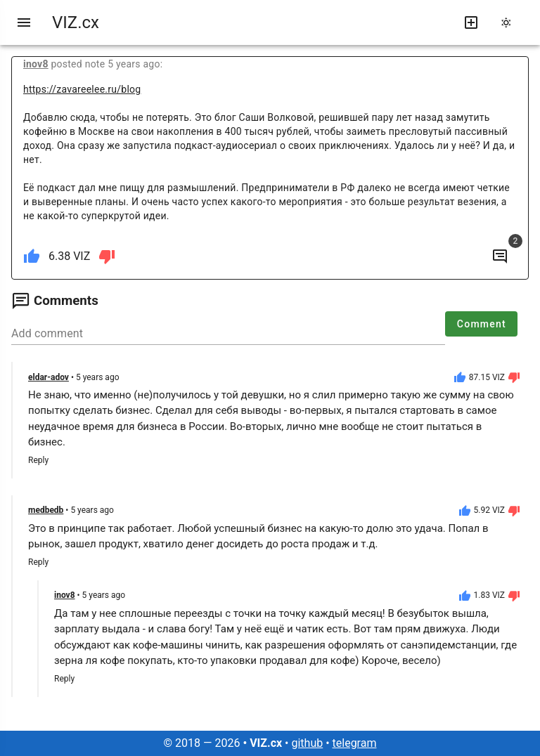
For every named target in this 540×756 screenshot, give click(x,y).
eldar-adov (49, 377)
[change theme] (510, 22)
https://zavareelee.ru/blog (82, 89)
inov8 (36, 64)
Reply (38, 460)
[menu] (24, 22)
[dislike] (107, 256)
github (307, 743)
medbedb (46, 510)
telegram (355, 743)
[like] (32, 256)
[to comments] (500, 256)
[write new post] (471, 22)
